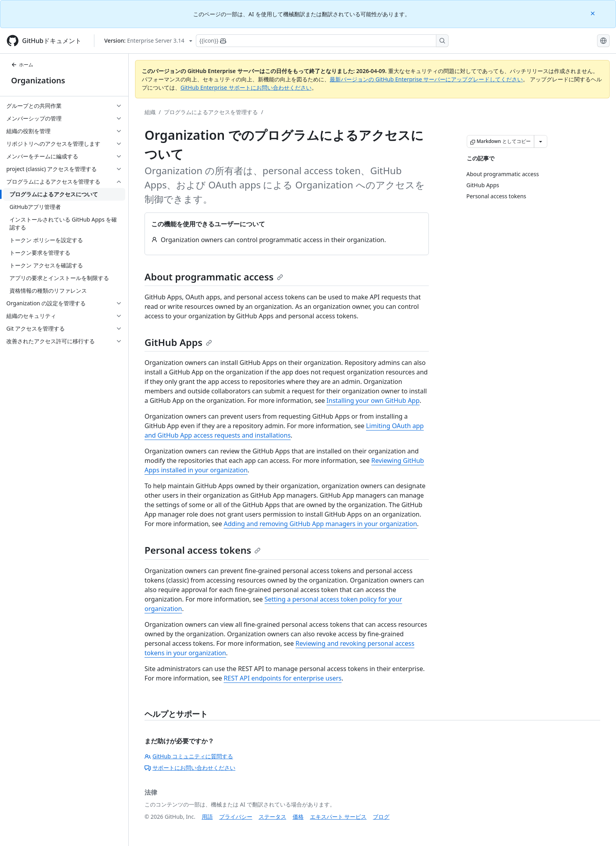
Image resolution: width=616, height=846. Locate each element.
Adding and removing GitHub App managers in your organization (320, 524)
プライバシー (236, 817)
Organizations (38, 80)
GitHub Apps (178, 342)
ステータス (272, 817)
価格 (298, 817)
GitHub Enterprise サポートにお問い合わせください (246, 87)
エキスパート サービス (338, 817)
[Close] (593, 13)
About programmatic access (214, 277)
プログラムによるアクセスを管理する (211, 112)
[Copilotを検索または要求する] (322, 41)
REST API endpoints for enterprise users (283, 678)
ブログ (381, 817)
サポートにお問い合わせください (190, 768)
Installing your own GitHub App (373, 400)
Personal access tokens (203, 550)
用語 (207, 817)
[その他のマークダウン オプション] (541, 141)
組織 (150, 112)
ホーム (22, 65)
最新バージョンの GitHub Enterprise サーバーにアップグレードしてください (426, 79)
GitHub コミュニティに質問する (189, 756)
